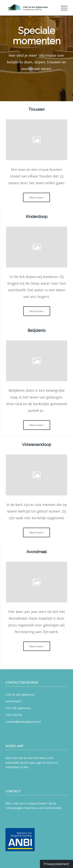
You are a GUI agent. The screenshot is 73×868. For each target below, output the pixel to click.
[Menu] (62, 8)
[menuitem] (62, 8)
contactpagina (14, 808)
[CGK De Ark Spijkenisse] (30, 8)
